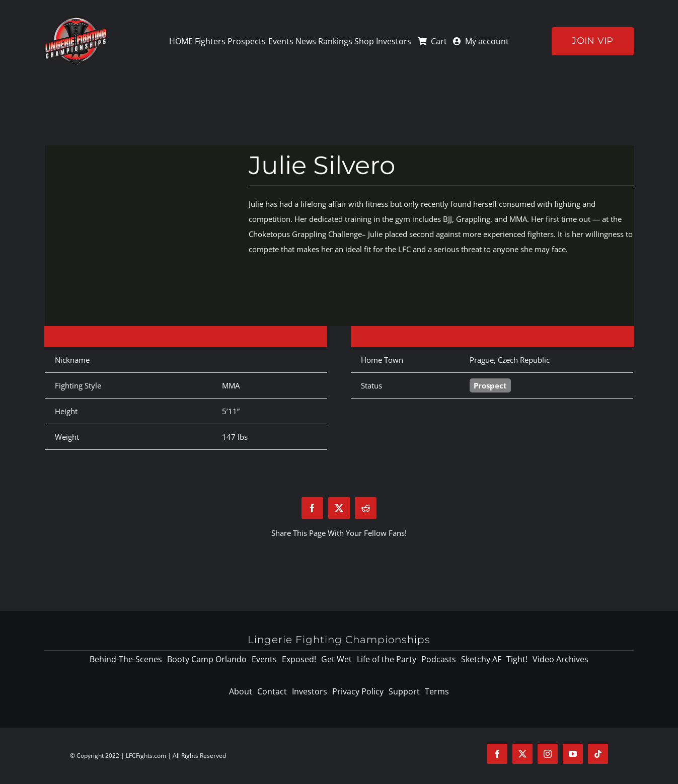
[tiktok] (598, 754)
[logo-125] (76, 20)
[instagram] (548, 754)
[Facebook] (312, 508)
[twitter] (522, 754)
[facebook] (497, 754)
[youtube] (573, 754)
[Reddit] (366, 508)
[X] (339, 508)
